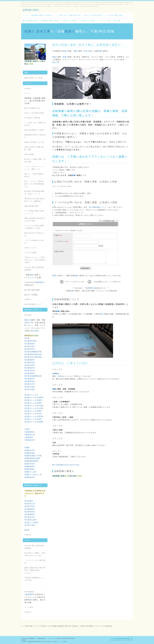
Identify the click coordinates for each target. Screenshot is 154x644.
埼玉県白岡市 (30, 362)
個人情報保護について (98, 207)
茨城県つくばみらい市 (33, 474)
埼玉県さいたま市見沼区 (34, 416)
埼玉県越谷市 (30, 379)
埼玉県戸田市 (30, 506)
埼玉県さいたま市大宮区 (34, 408)
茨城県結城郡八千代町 (33, 456)
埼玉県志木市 (30, 517)
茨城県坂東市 (30, 466)
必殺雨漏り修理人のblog (50, 21)
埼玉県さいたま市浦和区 (34, 397)
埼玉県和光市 (30, 512)
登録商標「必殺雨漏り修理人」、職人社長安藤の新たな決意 (35, 101)
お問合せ (58, 363)
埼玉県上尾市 (30, 365)
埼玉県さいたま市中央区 (34, 406)
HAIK (132, 640)
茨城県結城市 (30, 453)
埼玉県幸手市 (30, 349)
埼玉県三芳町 (30, 525)
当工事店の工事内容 (32, 118)
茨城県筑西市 (30, 477)
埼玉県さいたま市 (37, 142)
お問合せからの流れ (88, 21)
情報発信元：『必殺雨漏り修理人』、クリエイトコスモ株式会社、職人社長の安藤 (50, 638)
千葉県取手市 (30, 440)
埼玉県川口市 (30, 504)
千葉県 (27, 429)
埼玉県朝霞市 (30, 509)
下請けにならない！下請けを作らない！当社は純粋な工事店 (35, 260)
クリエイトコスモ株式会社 (103, 626)
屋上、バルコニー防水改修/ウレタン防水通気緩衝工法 (34, 184)
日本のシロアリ (31, 248)
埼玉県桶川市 (30, 368)
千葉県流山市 (30, 435)
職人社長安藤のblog (30, 21)
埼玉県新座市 (30, 514)
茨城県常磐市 (30, 469)
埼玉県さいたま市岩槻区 (34, 422)
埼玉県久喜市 (30, 346)
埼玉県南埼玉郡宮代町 (33, 354)
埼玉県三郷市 (30, 389)
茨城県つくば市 (31, 472)
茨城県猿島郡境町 (31, 461)
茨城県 (27, 448)
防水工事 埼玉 (66, 626)
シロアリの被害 (31, 253)
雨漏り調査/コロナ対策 (34, 78)
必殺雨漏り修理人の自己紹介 (42, 15)
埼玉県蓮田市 (30, 360)
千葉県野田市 (90, 288)
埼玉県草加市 (30, 381)
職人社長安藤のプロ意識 (34, 130)
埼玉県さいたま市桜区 (33, 403)
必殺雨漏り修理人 (31, 10)
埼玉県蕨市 (29, 501)
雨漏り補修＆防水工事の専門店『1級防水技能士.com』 (35, 570)
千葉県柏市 (29, 437)
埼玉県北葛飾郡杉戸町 (33, 352)
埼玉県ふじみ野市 (31, 523)
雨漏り (30, 31)
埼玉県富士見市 (31, 520)
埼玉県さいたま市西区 (33, 411)
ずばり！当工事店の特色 (93, 15)
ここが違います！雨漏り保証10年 (68, 15)
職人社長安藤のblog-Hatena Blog (66, 465)
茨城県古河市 (30, 450)
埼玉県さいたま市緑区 (33, 419)
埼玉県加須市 (30, 344)
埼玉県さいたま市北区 (33, 414)
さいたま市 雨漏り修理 (114, 15)
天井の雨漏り (30, 154)
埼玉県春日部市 (31, 341)
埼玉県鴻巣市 (30, 373)
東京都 (27, 530)
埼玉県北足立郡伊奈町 (33, 357)
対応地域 (28, 315)
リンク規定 (29, 607)
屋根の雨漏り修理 (31, 206)
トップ (25, 15)
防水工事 (117, 21)
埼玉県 (27, 338)
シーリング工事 (105, 21)
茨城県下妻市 (30, 464)
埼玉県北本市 (30, 371)
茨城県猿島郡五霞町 (32, 458)
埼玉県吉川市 (30, 384)
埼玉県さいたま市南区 (33, 400)
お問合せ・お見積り (70, 21)
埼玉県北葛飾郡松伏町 (33, 376)
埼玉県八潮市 (30, 387)
